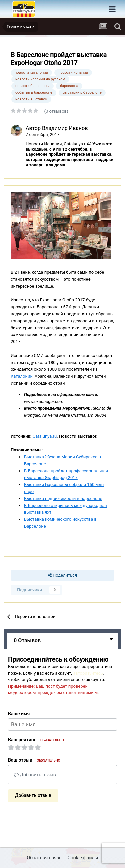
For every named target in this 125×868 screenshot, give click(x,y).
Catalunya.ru (45, 436)
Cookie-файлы (83, 858)
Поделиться (62, 575)
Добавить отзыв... (37, 775)
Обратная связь (44, 858)
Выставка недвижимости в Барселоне (63, 498)
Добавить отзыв (33, 795)
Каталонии (22, 376)
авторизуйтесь (88, 673)
